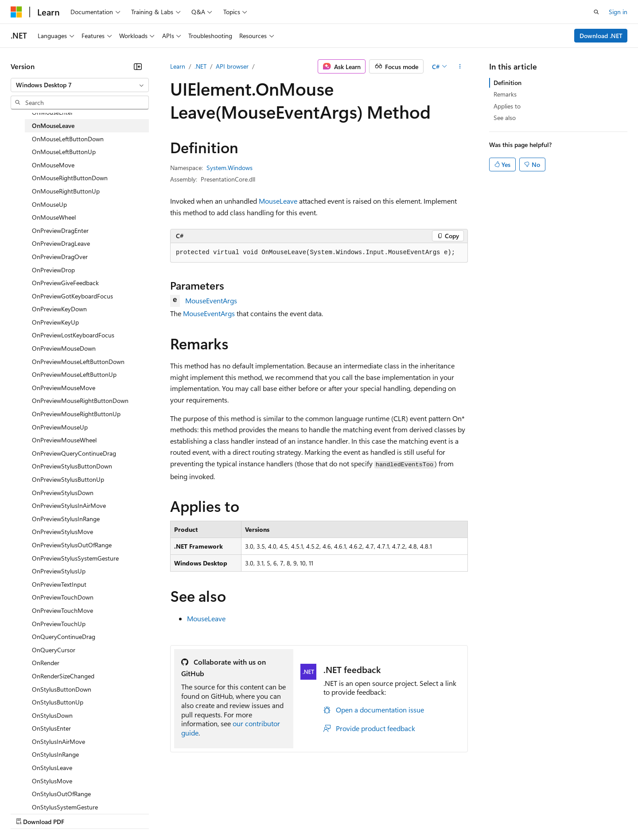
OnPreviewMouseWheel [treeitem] (64, 440)
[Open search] (596, 12)
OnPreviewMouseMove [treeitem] (64, 388)
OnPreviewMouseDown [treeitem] (64, 348)
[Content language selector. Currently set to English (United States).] (51, 792)
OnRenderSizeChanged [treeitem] (63, 676)
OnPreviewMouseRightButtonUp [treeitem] (76, 414)
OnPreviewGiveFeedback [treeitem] (65, 283)
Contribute (159, 813)
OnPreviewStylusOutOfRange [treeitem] (72, 545)
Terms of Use (324, 813)
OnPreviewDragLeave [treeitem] (61, 243)
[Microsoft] (16, 12)
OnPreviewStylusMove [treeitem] (62, 532)
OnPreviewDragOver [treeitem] (60, 257)
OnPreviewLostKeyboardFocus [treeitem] (73, 335)
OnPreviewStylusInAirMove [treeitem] (69, 505)
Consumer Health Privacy (255, 813)
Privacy (194, 813)
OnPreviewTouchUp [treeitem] (59, 624)
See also (505, 118)
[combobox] (80, 85)
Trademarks (367, 813)
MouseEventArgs (211, 300)
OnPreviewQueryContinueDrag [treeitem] (74, 453)
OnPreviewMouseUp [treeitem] (60, 427)
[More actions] (460, 66)
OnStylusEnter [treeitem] (51, 728)
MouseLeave (278, 201)
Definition (508, 83)
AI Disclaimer (28, 813)
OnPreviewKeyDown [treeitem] (59, 309)
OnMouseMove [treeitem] (53, 165)
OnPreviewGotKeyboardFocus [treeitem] (72, 296)
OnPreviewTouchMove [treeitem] (62, 610)
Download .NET (601, 36)
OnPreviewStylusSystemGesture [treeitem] (75, 558)
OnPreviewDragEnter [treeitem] (60, 230)
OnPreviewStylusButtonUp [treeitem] (68, 479)
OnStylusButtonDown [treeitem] (62, 689)
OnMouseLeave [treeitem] (53, 126)
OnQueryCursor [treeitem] (54, 650)
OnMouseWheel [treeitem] (54, 217)
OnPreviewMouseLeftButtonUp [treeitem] (74, 374)
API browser (232, 66)
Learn (178, 66)
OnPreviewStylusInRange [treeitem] (66, 519)
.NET (200, 66)
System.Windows (230, 168)
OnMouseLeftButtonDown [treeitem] (68, 139)
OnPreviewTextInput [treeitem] (59, 584)
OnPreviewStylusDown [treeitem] (63, 493)
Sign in (618, 12)
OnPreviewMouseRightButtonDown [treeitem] (80, 401)
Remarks (505, 94)
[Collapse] (138, 66)
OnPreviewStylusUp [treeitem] (59, 571)
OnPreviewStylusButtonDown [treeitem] (72, 466)
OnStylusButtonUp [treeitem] (58, 702)
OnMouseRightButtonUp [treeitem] (66, 191)
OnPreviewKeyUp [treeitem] (55, 322)
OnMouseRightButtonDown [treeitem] (70, 178)
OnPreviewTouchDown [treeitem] (63, 597)
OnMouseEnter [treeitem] (53, 112)
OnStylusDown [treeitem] (52, 715)
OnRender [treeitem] (46, 663)
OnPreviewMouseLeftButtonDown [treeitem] (78, 362)
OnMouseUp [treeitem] (49, 204)
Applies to (507, 106)
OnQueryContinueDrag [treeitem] (64, 637)
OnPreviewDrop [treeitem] (53, 270)
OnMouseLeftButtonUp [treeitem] (64, 152)
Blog (121, 813)
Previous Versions (80, 813)
